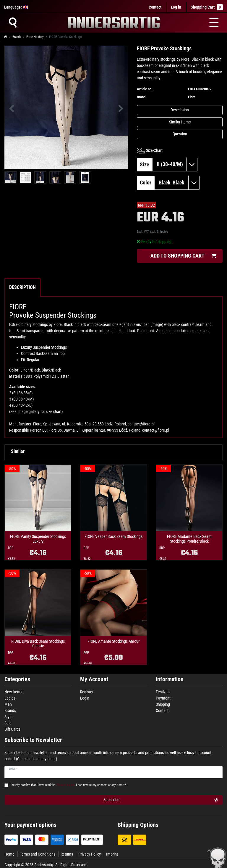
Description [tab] (22, 287)
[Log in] (176, 7)
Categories (17, 679)
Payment (163, 698)
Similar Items (180, 122)
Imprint (112, 854)
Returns (67, 854)
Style (8, 717)
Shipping (162, 232)
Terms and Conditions (38, 854)
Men (8, 704)
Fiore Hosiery (35, 37)
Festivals (163, 692)
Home (9, 854)
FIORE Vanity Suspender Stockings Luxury (38, 539)
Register (87, 692)
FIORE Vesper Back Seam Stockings (113, 537)
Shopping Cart (207, 7)
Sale (8, 723)
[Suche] (13, 22)
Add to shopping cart (183, 256)
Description (180, 110)
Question (180, 134)
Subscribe (161, 800)
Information (170, 679)
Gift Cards (12, 729)
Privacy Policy (90, 854)
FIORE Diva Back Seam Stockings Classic (38, 644)
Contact (155, 7)
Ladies (10, 698)
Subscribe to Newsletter (33, 740)
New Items (13, 692)
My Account (94, 679)
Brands (17, 37)
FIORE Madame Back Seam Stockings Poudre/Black (189, 539)
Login (85, 698)
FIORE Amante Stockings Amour (113, 641)
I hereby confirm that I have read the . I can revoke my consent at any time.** (68, 785)
